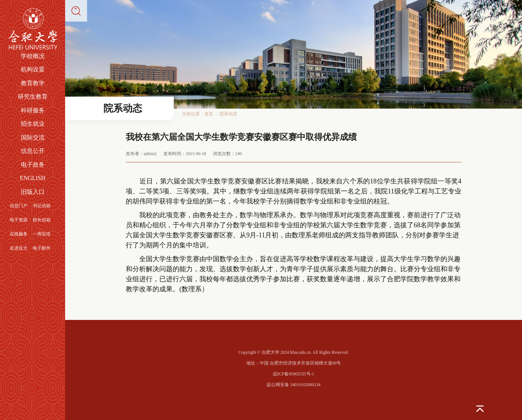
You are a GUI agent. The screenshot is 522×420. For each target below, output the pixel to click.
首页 (209, 114)
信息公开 (33, 151)
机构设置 (33, 69)
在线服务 (19, 234)
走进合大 (19, 248)
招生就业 (33, 124)
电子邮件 (42, 248)
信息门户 (19, 206)
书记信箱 (42, 206)
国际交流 (33, 137)
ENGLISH (32, 178)
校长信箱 (42, 220)
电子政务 (33, 165)
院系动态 (228, 114)
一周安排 (42, 234)
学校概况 (33, 56)
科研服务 (33, 110)
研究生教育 (33, 97)
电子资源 (19, 220)
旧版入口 (33, 192)
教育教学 (33, 83)
